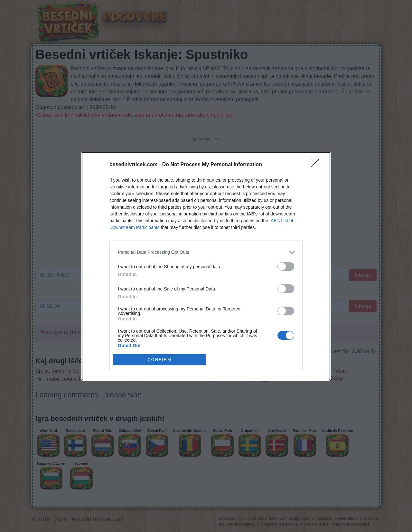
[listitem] (206, 252)
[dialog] (206, 266)
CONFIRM (159, 359)
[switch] (286, 266)
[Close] (317, 165)
